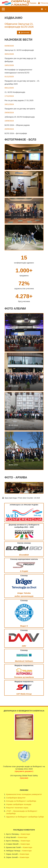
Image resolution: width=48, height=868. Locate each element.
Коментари (25, 834)
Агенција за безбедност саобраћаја (21, 801)
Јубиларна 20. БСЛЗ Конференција (20, 117)
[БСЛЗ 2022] (24, 451)
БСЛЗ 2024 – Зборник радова (17, 125)
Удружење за (12, 817)
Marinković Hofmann (24, 661)
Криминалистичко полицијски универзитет (24, 794)
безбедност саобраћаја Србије (31, 817)
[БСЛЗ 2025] (24, 332)
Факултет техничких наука (17, 808)
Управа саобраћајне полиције (19, 804)
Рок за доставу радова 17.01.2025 (19, 100)
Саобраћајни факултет (16, 798)
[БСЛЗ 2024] (24, 372)
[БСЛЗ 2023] (24, 411)
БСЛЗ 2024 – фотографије (16, 133)
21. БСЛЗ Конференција (15, 92)
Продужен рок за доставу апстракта (20, 109)
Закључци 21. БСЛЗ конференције (19, 50)
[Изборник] (3, 9)
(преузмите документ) (24, 771)
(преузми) (24, 778)
